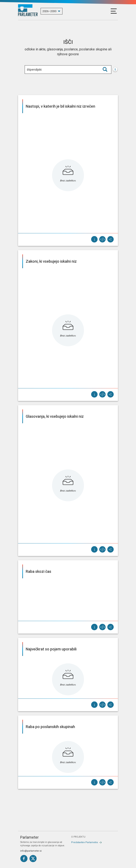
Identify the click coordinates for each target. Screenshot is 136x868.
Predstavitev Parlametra (84, 842)
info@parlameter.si (31, 851)
